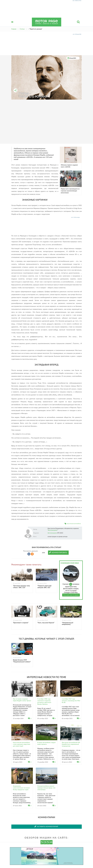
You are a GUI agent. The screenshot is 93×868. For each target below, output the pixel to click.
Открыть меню (12, 24)
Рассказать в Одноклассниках (32, 554)
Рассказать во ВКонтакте (29, 554)
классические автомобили (74, 524)
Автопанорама (53, 530)
